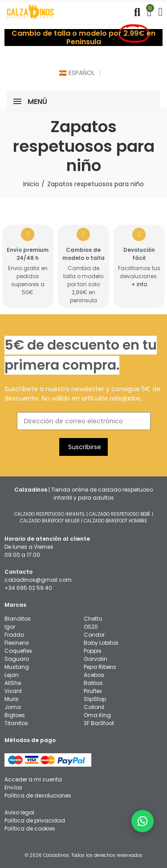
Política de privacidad (35, 820)
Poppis (93, 651)
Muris (12, 699)
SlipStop (95, 699)
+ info (139, 284)
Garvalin (96, 659)
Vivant (13, 691)
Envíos (13, 787)
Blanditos (18, 619)
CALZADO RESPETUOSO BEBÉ (120, 514)
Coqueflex (18, 651)
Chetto (93, 619)
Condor (94, 635)
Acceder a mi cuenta (33, 779)
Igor (10, 627)
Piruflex (93, 691)
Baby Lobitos (101, 643)
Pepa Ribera (100, 667)
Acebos (94, 675)
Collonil (94, 707)
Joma (13, 707)
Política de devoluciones (38, 795)
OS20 (91, 627)
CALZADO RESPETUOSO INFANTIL (50, 514)
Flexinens (17, 643)
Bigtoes (15, 715)
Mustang (17, 667)
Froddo (14, 635)
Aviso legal (19, 812)
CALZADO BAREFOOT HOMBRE (115, 521)
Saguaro (17, 659)
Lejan (12, 675)
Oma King (97, 715)
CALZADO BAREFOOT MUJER (50, 521)
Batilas (93, 683)
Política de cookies (30, 828)
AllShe (13, 683)
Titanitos (16, 723)
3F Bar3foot (99, 723)
